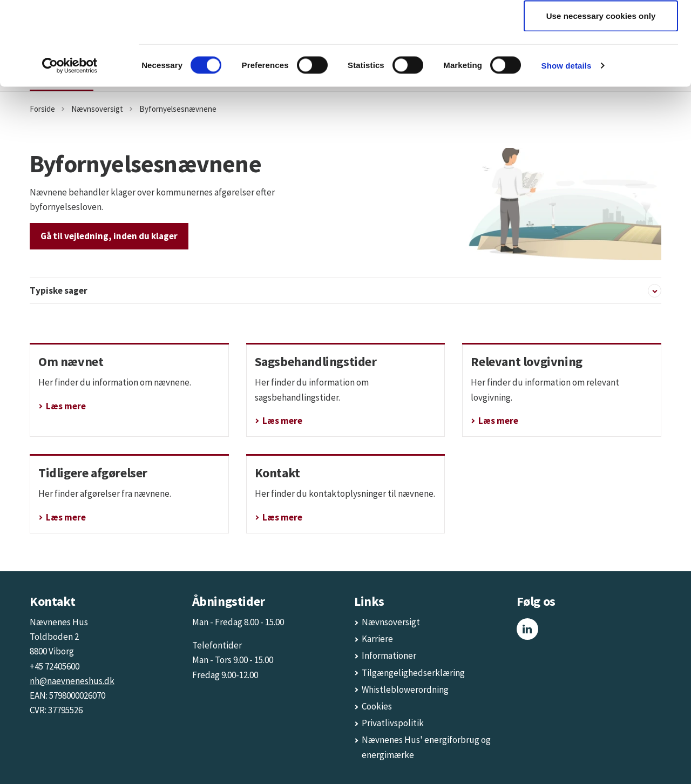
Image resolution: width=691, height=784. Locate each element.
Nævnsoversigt (391, 622)
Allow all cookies (601, 28)
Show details (567, 149)
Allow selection (601, 64)
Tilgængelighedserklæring (413, 673)
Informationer (389, 655)
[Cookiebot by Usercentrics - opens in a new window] (70, 149)
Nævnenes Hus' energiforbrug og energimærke (426, 747)
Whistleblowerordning (405, 690)
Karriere (377, 639)
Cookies (377, 706)
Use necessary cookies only (601, 99)
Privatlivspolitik (393, 723)
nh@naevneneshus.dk (72, 681)
